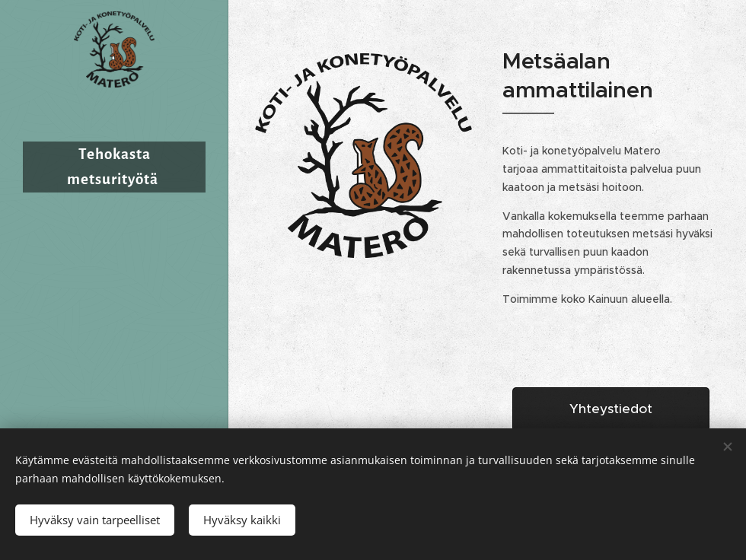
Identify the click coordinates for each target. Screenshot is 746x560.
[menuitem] (114, 313)
